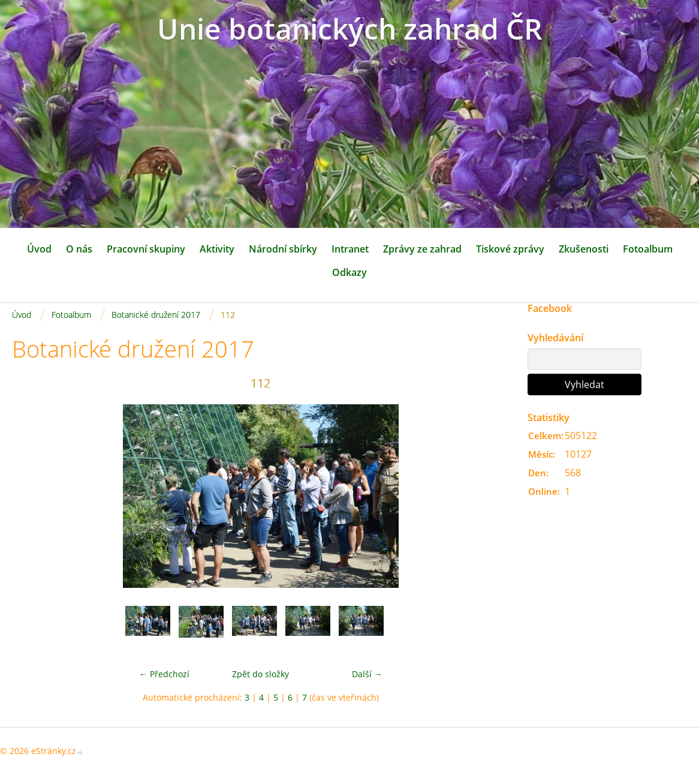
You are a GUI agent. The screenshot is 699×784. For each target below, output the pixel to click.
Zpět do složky (260, 674)
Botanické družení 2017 (156, 315)
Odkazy (349, 272)
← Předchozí (164, 674)
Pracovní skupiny (146, 249)
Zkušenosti (584, 249)
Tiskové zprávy (510, 249)
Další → (367, 674)
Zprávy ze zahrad (422, 249)
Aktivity (217, 249)
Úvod (39, 249)
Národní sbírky (283, 249)
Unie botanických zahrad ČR (350, 28)
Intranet (350, 249)
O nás (79, 249)
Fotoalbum (648, 249)
